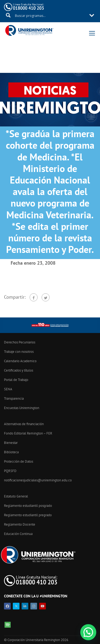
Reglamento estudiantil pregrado (28, 515)
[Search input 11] (50, 15)
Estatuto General (16, 496)
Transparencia (14, 398)
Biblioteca (11, 452)
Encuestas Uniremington (22, 408)
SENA (8, 389)
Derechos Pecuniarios (20, 342)
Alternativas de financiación (24, 424)
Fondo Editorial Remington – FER (28, 433)
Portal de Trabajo (16, 380)
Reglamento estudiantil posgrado (28, 506)
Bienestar (11, 443)
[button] (88, 632)
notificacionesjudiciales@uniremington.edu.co (38, 480)
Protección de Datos (19, 461)
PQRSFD (10, 471)
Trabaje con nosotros (19, 352)
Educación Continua (18, 534)
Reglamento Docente (20, 524)
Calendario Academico (20, 361)
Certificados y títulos (19, 370)
